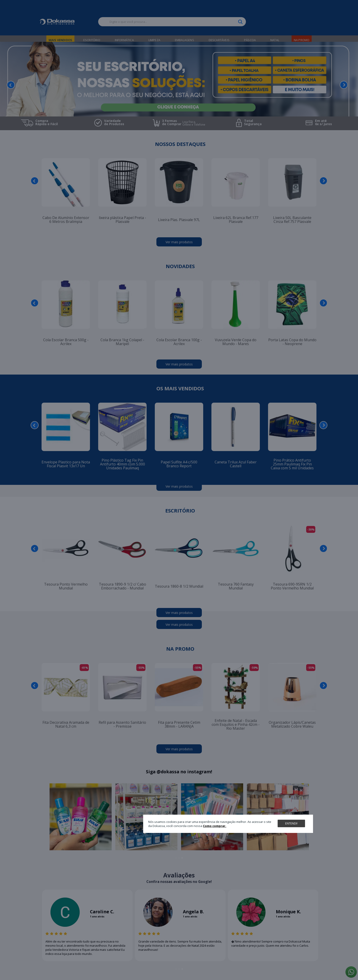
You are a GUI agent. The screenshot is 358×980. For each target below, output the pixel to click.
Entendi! (291, 823)
